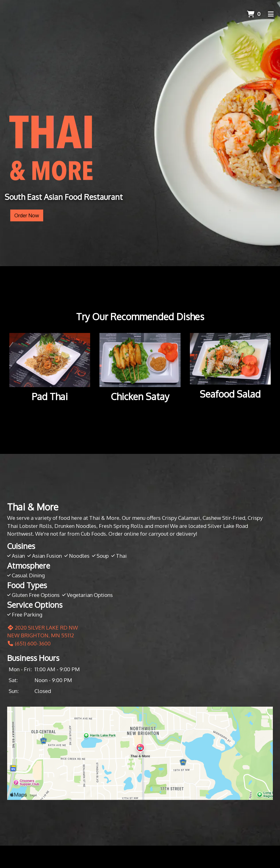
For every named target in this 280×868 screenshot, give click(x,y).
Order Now (27, 215)
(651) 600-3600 (29, 643)
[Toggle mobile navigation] (271, 14)
